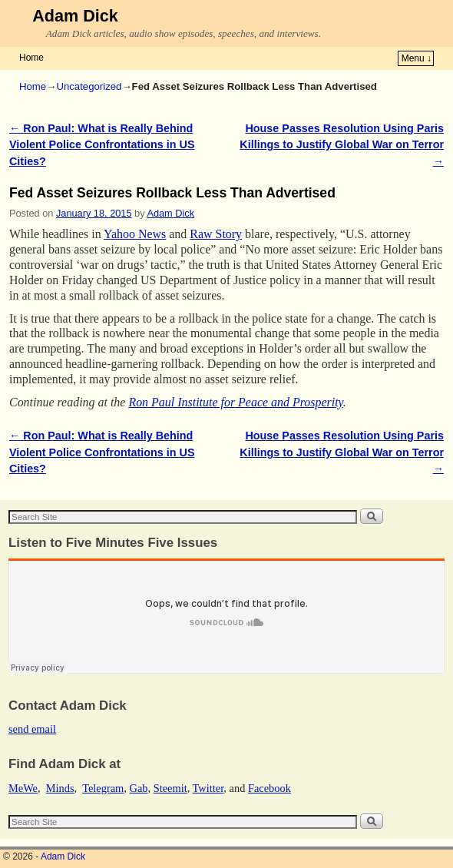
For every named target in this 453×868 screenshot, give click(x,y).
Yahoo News (135, 234)
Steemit (170, 788)
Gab (138, 788)
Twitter (208, 788)
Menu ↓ (417, 58)
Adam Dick (75, 16)
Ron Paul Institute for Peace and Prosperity (235, 402)
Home (31, 58)
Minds (60, 788)
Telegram (103, 788)
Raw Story (216, 234)
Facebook (269, 788)
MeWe (23, 788)
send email (32, 729)
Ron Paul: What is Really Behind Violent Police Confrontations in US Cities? (102, 145)
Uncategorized (89, 86)
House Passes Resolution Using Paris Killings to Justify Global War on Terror (342, 145)
